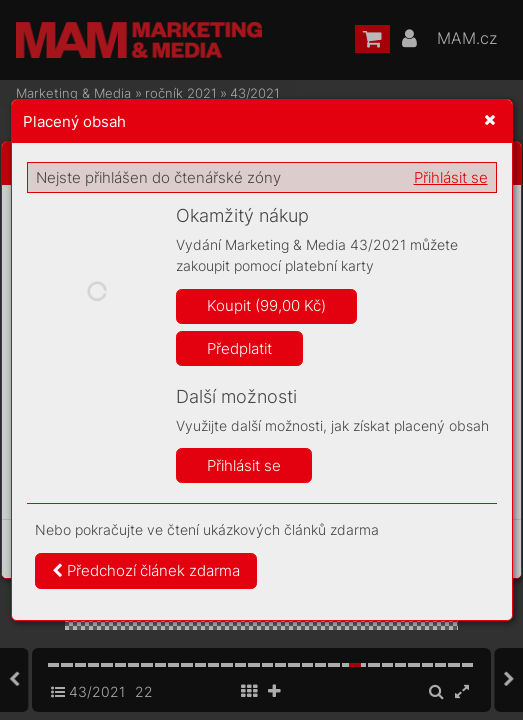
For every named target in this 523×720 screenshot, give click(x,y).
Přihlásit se (451, 177)
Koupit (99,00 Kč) (266, 305)
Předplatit (239, 348)
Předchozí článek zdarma (146, 570)
